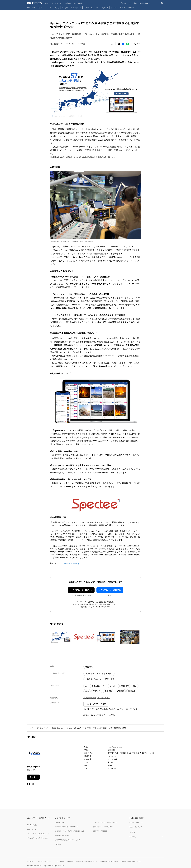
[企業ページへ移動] (35, 754)
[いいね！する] (112, 44)
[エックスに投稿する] (119, 44)
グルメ (123, 8)
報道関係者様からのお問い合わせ (86, 861)
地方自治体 (124, 686)
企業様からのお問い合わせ (109, 861)
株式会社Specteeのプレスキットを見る (99, 715)
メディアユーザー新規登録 (110, 590)
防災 (135, 686)
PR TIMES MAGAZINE (62, 835)
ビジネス (114, 8)
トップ (31, 728)
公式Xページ (134, 832)
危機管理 (108, 691)
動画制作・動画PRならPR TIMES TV (67, 827)
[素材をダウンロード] (134, 44)
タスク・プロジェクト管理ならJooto (105, 822)
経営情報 (89, 667)
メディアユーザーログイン (81, 590)
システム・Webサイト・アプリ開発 (100, 679)
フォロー (33, 777)
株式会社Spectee (57, 728)
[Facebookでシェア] (123, 44)
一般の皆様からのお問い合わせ (131, 861)
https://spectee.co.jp (72, 563)
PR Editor (58, 844)
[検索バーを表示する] (162, 3)
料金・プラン (32, 829)
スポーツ (131, 8)
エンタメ (65, 8)
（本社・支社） (104, 698)
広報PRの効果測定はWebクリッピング (68, 840)
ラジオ (112, 686)
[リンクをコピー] (139, 44)
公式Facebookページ (136, 822)
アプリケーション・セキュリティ (99, 674)
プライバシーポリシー (43, 861)
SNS (87, 691)
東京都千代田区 (90, 698)
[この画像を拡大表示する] (61, 637)
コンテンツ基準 (59, 861)
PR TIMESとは (32, 825)
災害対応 (97, 691)
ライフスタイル (102, 8)
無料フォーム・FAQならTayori (103, 827)
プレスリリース (42, 728)
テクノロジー (37, 8)
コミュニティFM (98, 686)
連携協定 (132, 691)
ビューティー (76, 8)
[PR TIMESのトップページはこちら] (55, 3)
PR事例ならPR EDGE (100, 831)
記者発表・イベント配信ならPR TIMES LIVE (69, 831)
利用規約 (70, 861)
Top (29, 8)
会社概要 (30, 861)
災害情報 (120, 691)
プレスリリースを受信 (128, 3)
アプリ (57, 8)
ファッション (89, 8)
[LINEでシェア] (128, 44)
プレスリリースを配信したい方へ (38, 838)
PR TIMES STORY (61, 822)
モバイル (48, 8)
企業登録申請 (144, 3)
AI (86, 686)
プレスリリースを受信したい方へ (38, 834)
